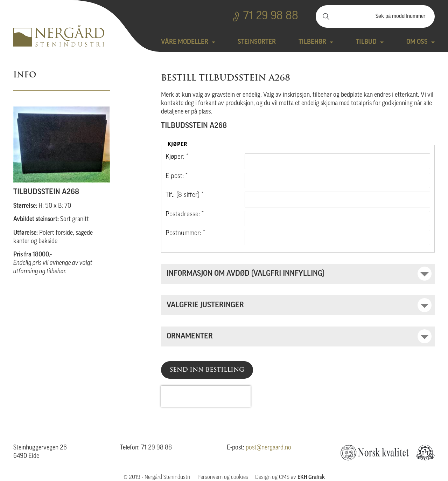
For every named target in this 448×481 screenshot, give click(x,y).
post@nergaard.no (268, 448)
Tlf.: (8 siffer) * (184, 195)
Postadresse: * (185, 215)
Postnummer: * (185, 233)
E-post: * (177, 176)
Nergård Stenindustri (59, 36)
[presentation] (206, 396)
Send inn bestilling (207, 370)
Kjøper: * (177, 157)
